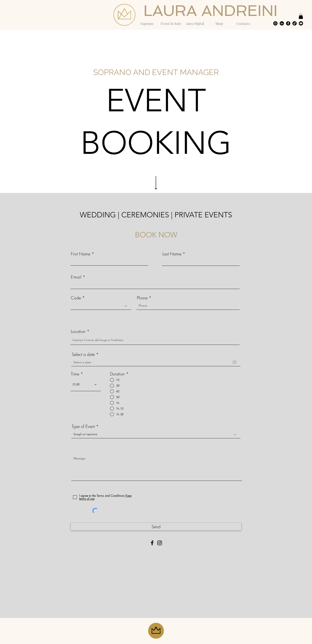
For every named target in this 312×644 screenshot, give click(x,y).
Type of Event (83, 426)
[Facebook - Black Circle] (288, 23)
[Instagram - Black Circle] (275, 23)
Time (75, 374)
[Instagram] (160, 543)
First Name (81, 254)
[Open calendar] (235, 362)
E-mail (76, 277)
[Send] (156, 527)
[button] (301, 16)
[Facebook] (152, 543)
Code (76, 298)
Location (78, 331)
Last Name (172, 254)
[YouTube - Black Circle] (301, 23)
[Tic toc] (295, 23)
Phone (142, 298)
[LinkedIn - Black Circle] (282, 23)
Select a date (86, 354)
